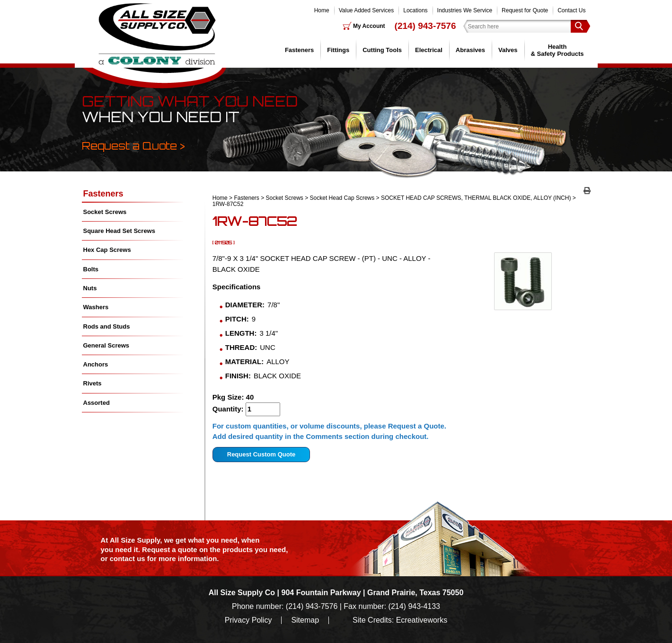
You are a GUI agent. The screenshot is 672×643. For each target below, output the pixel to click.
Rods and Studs (107, 326)
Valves (508, 50)
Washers (96, 307)
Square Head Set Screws (119, 231)
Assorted (97, 403)
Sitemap (305, 620)
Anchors (96, 364)
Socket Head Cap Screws (342, 198)
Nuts (90, 288)
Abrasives (470, 50)
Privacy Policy (248, 620)
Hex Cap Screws (107, 250)
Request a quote (171, 549)
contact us (128, 558)
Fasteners (299, 50)
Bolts (91, 269)
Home (322, 10)
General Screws (106, 345)
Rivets (93, 383)
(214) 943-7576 (425, 26)
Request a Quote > (133, 146)
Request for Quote (525, 10)
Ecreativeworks (422, 620)
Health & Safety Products (557, 50)
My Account (369, 26)
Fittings (338, 50)
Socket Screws (285, 198)
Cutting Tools (382, 50)
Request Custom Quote (261, 454)
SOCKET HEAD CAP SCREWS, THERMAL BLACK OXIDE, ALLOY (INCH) (476, 198)
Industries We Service (465, 10)
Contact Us (571, 10)
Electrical (429, 50)
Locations (415, 10)
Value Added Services (367, 10)
